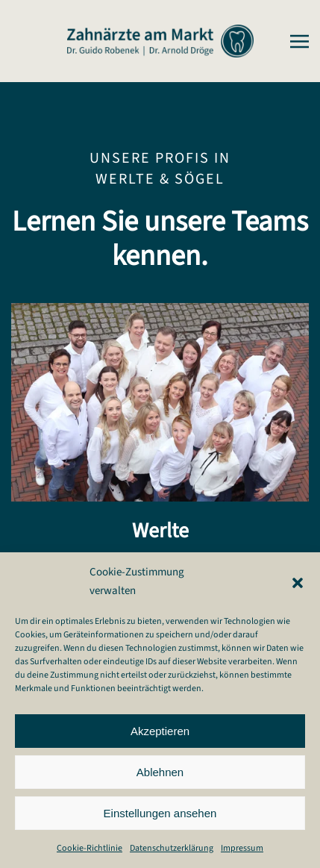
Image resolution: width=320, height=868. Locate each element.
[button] (298, 582)
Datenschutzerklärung (172, 848)
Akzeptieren (160, 731)
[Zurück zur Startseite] (160, 41)
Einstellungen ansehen (160, 813)
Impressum (242, 848)
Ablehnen (160, 772)
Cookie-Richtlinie (90, 848)
